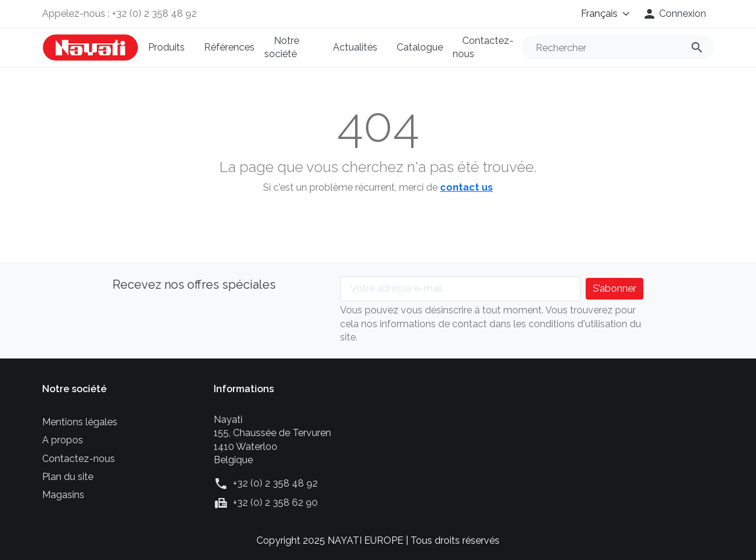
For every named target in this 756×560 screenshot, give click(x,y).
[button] (674, 14)
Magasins (63, 495)
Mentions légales (80, 422)
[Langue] (597, 14)
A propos (63, 440)
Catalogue (420, 47)
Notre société (282, 47)
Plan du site (68, 477)
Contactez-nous (483, 47)
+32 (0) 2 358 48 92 (275, 483)
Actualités (355, 47)
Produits (166, 47)
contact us (466, 187)
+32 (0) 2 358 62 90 (275, 503)
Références (229, 47)
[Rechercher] (618, 48)
